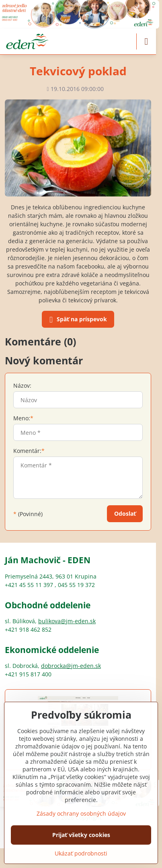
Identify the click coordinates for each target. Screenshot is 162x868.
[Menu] (146, 41)
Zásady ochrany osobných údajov (81, 813)
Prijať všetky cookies (81, 835)
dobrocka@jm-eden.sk (71, 666)
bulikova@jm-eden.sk (67, 621)
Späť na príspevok (77, 320)
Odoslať (125, 514)
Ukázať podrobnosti (81, 853)
